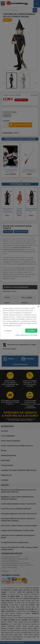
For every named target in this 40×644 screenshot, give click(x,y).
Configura (8, 331)
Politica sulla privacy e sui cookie (26, 335)
